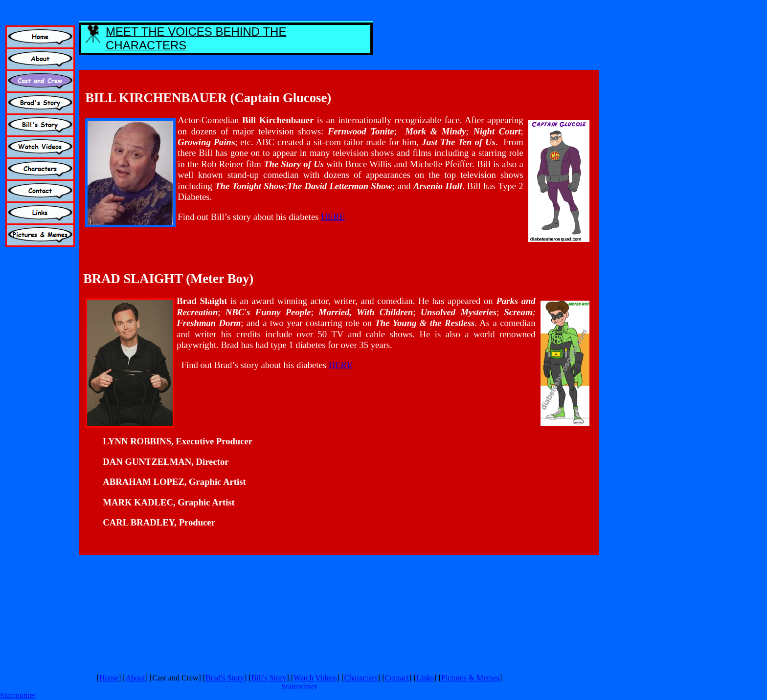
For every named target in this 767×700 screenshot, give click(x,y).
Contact (397, 678)
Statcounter (300, 687)
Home (109, 678)
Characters (361, 678)
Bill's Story (269, 678)
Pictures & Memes (470, 678)
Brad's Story (225, 678)
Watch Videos (315, 678)
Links (425, 678)
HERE (333, 217)
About (135, 678)
